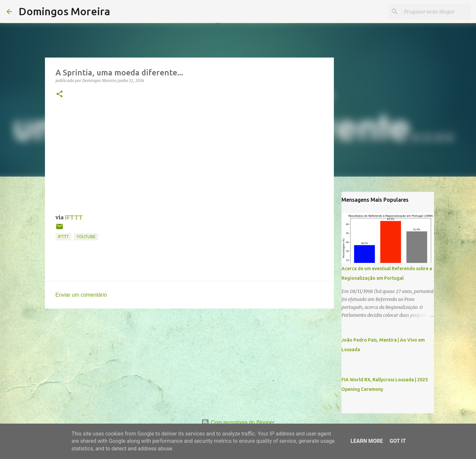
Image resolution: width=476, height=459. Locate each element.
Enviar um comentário (81, 295)
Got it (397, 441)
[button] (59, 94)
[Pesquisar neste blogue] (436, 12)
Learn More (367, 441)
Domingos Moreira (64, 11)
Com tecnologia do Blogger (238, 422)
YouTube (86, 237)
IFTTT (74, 217)
